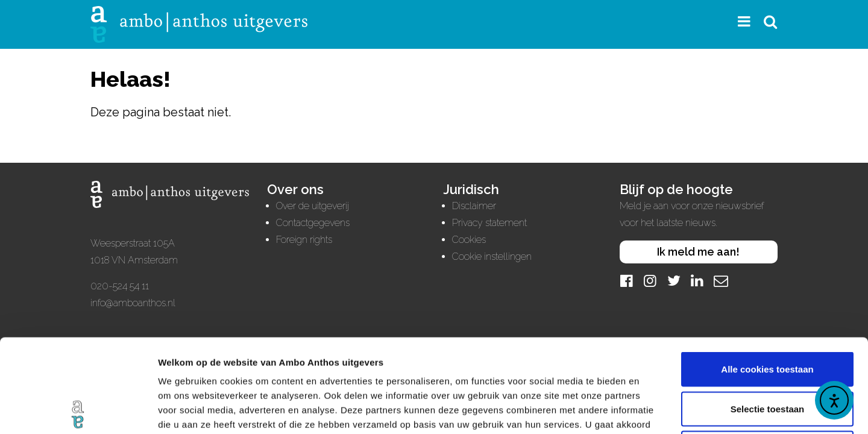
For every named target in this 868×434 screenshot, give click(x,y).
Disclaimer (474, 206)
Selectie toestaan (768, 316)
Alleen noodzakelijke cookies (767, 355)
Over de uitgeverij (313, 206)
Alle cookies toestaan (767, 276)
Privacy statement (489, 223)
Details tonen (651, 410)
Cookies (469, 240)
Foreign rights (304, 240)
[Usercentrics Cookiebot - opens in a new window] (78, 410)
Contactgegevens (313, 223)
